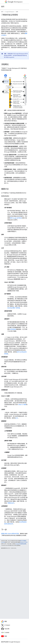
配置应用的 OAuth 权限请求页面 (10, 534)
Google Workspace (10, 12)
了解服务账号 (11, 503)
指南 (17, 12)
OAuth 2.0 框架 (22, 405)
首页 (3, 7)
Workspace (15, 2)
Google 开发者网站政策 (21, 544)
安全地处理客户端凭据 (14, 308)
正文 (17, 418)
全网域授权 (13, 329)
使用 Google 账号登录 (16, 218)
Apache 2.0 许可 (24, 542)
